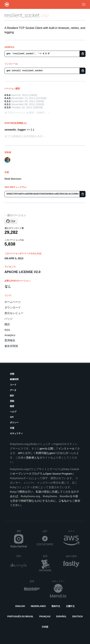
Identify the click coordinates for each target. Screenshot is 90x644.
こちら (63, 501)
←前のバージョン (15, 215)
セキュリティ (16, 433)
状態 (12, 374)
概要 (12, 406)
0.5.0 (7, 95)
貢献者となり (34, 458)
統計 (12, 396)
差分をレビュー (14, 313)
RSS (7, 330)
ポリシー (14, 423)
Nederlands (38, 606)
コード (13, 385)
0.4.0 (7, 98)
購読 (7, 324)
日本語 (45, 627)
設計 (48, 531)
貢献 (12, 401)
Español (61, 617)
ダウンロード (13, 307)
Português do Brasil (20, 617)
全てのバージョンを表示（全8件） (25, 113)
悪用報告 (10, 340)
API (12, 417)
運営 (22, 532)
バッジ (9, 319)
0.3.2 (7, 101)
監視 (48, 556)
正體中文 (70, 606)
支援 (12, 428)
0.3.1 (7, 104)
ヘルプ (13, 412)
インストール (66, 448)
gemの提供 (73, 556)
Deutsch (77, 617)
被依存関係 (11, 346)
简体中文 (56, 606)
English (20, 606)
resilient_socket (22, 15)
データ (13, 390)
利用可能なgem (45, 453)
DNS (22, 556)
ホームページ (13, 302)
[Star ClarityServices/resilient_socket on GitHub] (11, 221)
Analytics (10, 335)
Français (45, 617)
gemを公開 (46, 448)
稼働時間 (14, 379)
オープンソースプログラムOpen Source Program (42, 474)
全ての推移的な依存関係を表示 (23, 136)
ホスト (74, 531)
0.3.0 (7, 107)
